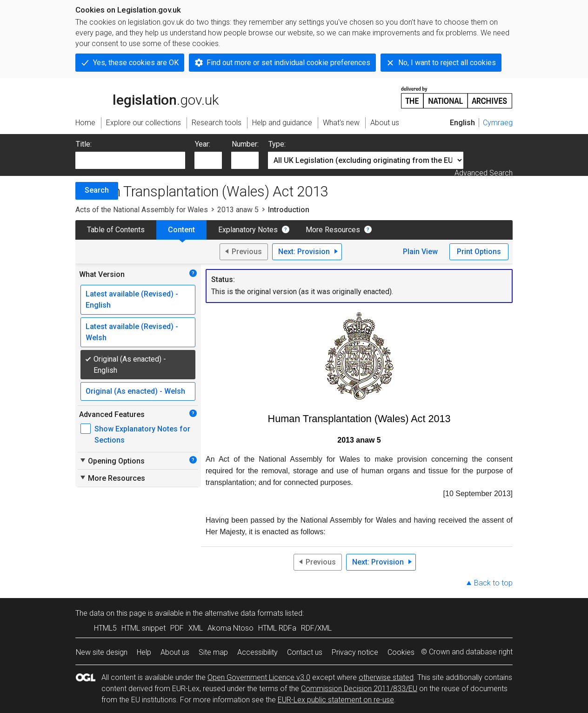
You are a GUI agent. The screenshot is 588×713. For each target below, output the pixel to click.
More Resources (333, 230)
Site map (213, 652)
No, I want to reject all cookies (447, 63)
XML (196, 628)
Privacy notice (355, 652)
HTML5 (105, 628)
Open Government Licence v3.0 (259, 677)
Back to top (493, 583)
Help (144, 652)
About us (175, 652)
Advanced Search (484, 173)
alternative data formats (244, 613)
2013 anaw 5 (238, 210)
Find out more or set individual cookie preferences (288, 63)
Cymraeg (498, 123)
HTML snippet (144, 628)
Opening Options (112, 461)
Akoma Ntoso (231, 628)
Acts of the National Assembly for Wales (142, 210)
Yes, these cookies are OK (136, 63)
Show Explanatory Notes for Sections (142, 434)
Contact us (305, 652)
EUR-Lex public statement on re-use (336, 700)
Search (97, 190)
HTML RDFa (277, 628)
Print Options (479, 252)
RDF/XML (316, 628)
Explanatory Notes (248, 230)
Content (181, 230)
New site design (102, 652)
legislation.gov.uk (147, 97)
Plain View (420, 252)
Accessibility (257, 652)
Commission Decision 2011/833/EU (359, 689)
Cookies (401, 652)
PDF (177, 628)
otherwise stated (386, 677)
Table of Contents (116, 230)
